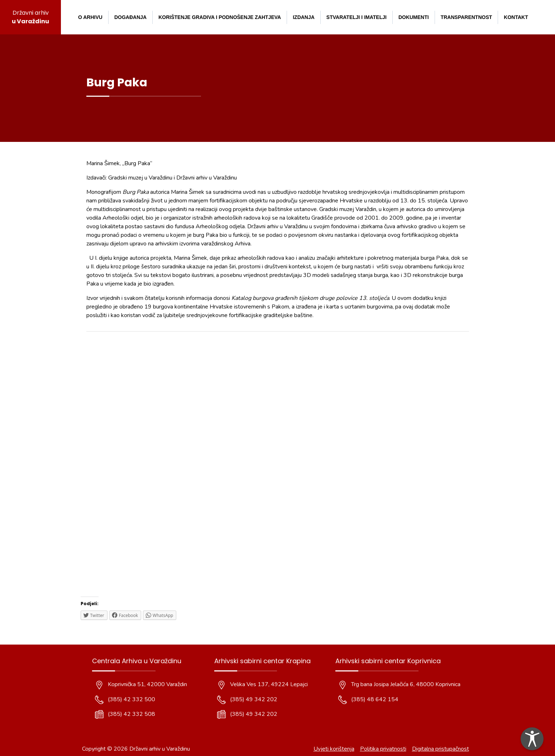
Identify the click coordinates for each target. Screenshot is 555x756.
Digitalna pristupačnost (441, 749)
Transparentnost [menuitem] (467, 17)
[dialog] (532, 739)
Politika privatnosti (383, 749)
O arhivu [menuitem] (90, 17)
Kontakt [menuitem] (516, 17)
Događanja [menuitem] (130, 17)
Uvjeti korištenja (334, 749)
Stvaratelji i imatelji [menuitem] (357, 17)
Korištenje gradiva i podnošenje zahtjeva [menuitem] (220, 17)
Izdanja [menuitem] (304, 17)
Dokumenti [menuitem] (414, 17)
